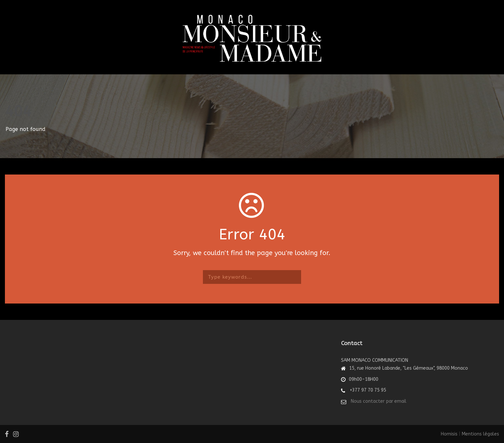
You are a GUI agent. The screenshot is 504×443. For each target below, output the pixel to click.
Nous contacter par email (379, 401)
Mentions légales (480, 434)
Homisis (449, 434)
